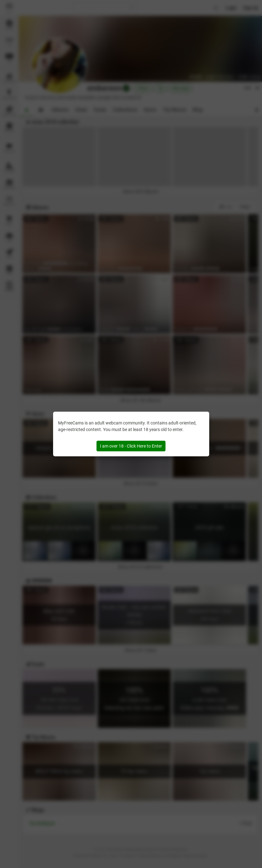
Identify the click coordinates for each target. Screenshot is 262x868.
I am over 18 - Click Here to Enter (131, 446)
